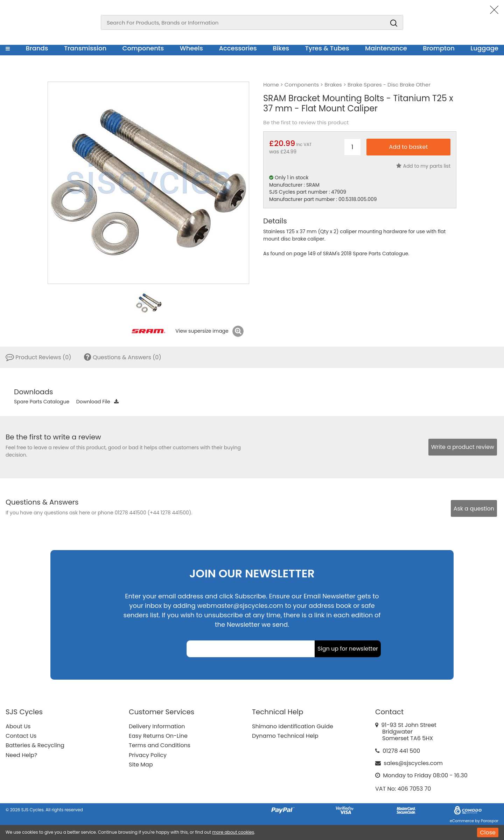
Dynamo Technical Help (285, 736)
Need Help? (21, 755)
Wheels (191, 48)
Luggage (484, 48)
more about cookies (233, 832)
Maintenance (386, 48)
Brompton (439, 48)
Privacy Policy (148, 755)
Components (143, 48)
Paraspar (490, 821)
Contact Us (21, 736)
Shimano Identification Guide (293, 726)
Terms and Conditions (160, 745)
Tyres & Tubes (327, 48)
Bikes (281, 48)
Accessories (238, 48)
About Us (18, 726)
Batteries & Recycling (35, 745)
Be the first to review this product (306, 123)
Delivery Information (157, 726)
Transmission (85, 48)
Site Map (141, 765)
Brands (37, 48)
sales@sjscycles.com (413, 763)
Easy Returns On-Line (158, 736)
